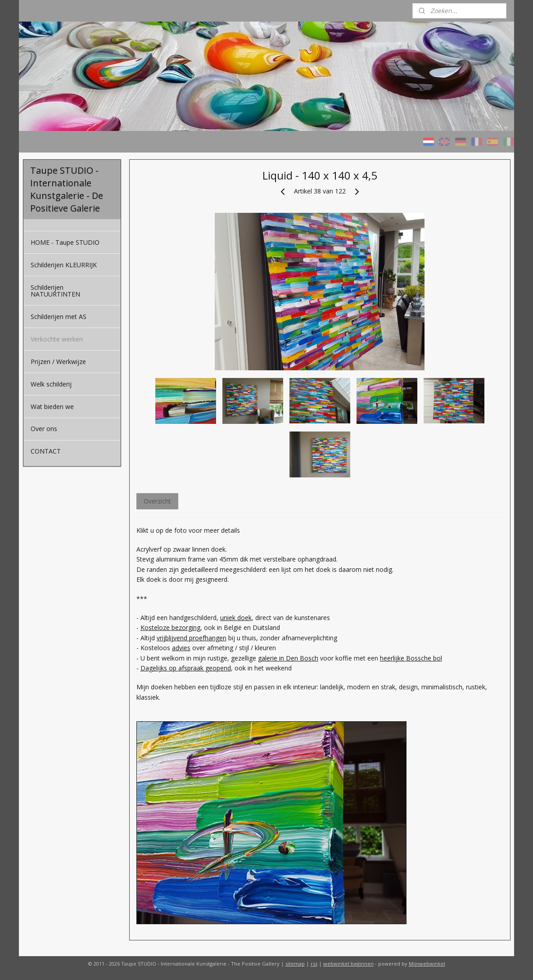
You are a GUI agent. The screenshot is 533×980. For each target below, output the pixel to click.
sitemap (295, 964)
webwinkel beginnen (348, 964)
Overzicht (157, 501)
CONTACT (46, 451)
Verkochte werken (57, 339)
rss (314, 964)
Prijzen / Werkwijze (58, 362)
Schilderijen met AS (59, 317)
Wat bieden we (52, 407)
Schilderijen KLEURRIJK (64, 265)
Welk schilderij (51, 384)
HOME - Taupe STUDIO (65, 242)
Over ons (44, 429)
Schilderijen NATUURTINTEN (55, 291)
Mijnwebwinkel (427, 964)
